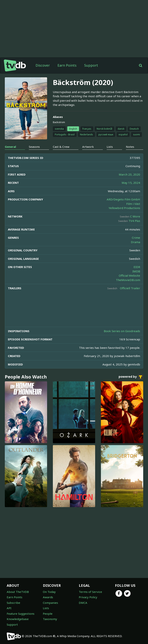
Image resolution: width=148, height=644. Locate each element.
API (9, 608)
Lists (46, 608)
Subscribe (13, 603)
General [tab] (10, 147)
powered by (131, 377)
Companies (50, 603)
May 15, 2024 (131, 183)
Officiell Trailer (130, 288)
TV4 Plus (134, 221)
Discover (43, 65)
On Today (49, 592)
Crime (136, 238)
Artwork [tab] (88, 147)
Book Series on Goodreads (122, 331)
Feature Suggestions (21, 614)
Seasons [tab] (34, 147)
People (48, 614)
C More (135, 216)
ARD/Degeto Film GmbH (123, 199)
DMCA (83, 603)
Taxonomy (50, 619)
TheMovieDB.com (128, 280)
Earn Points (67, 65)
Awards (48, 597)
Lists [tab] (110, 147)
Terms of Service (90, 592)
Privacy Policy (88, 597)
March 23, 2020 (129, 174)
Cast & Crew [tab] (61, 147)
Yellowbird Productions (124, 208)
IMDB (136, 271)
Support (91, 65)
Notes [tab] (130, 147)
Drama (136, 242)
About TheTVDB (18, 592)
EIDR (137, 267)
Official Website (129, 275)
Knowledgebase (18, 619)
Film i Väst (133, 204)
